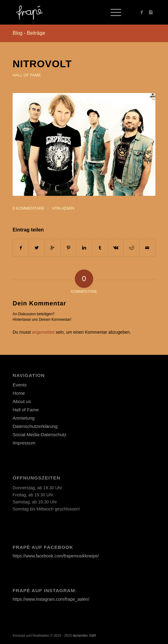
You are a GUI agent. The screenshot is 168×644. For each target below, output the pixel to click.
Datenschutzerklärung (35, 426)
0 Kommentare (28, 208)
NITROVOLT (42, 64)
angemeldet (43, 332)
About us (22, 401)
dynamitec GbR (84, 635)
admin (68, 208)
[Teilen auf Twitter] (37, 248)
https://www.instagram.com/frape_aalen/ (51, 599)
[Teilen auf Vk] (116, 248)
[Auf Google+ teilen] (53, 248)
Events (20, 385)
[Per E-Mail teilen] (147, 248)
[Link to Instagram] (151, 12)
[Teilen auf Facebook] (21, 248)
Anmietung (24, 418)
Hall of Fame (27, 75)
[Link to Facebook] (142, 12)
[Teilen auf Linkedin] (84, 248)
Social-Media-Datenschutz (40, 435)
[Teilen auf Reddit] (131, 248)
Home (19, 393)
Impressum (24, 443)
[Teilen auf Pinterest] (68, 248)
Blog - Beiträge (29, 33)
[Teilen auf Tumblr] (100, 248)
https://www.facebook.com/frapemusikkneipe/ (56, 556)
